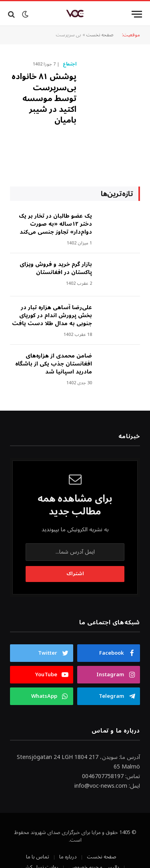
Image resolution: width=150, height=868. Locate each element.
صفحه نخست (100, 35)
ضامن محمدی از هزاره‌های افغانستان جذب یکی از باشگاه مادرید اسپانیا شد (54, 364)
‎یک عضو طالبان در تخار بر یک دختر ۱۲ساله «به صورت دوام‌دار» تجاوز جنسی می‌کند (55, 224)
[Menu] (137, 14)
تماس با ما (38, 857)
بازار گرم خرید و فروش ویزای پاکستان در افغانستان (56, 268)
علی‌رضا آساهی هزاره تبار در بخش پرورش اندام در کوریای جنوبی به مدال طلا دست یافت (52, 315)
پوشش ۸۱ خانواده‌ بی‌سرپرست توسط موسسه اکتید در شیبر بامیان (44, 98)
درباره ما (68, 857)
